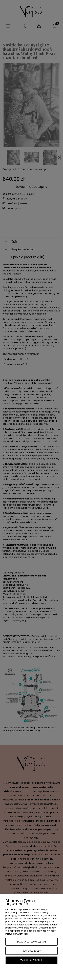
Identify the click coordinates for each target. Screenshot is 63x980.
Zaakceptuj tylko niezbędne (32, 942)
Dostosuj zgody (32, 951)
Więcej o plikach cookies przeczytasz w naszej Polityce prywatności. (31, 932)
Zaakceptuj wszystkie (32, 960)
